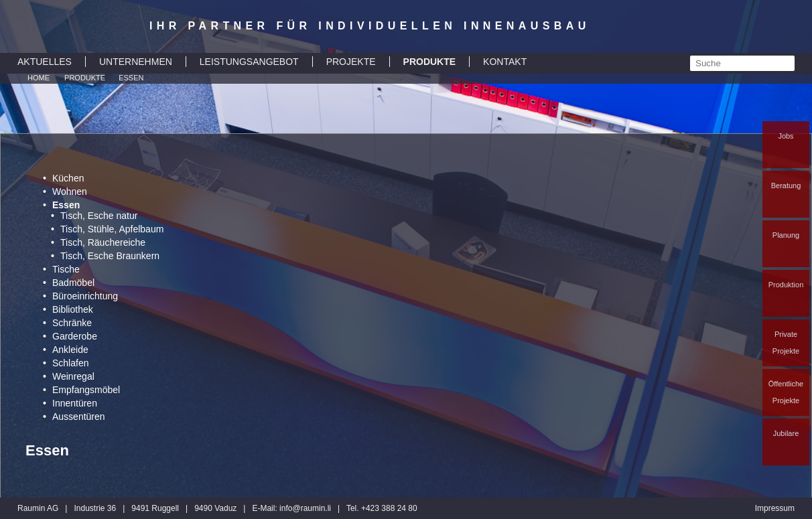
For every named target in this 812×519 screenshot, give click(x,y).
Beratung (786, 186)
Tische (66, 269)
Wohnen (70, 192)
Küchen (68, 178)
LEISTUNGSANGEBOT (249, 62)
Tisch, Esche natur (99, 216)
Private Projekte (786, 343)
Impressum (775, 508)
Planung (786, 235)
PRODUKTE (430, 62)
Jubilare (786, 433)
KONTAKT (505, 62)
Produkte (85, 78)
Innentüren (75, 403)
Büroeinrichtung (85, 296)
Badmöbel (73, 283)
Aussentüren (79, 417)
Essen (131, 78)
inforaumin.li (305, 508)
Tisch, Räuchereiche (103, 242)
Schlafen (70, 363)
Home (39, 78)
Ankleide (70, 350)
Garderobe (75, 336)
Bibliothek (73, 309)
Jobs (786, 136)
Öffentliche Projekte (786, 392)
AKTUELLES (45, 62)
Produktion (786, 285)
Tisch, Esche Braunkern (110, 256)
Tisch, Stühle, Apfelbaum (112, 229)
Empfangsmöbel (86, 390)
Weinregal (73, 376)
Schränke (72, 323)
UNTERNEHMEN (136, 62)
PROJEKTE (351, 62)
